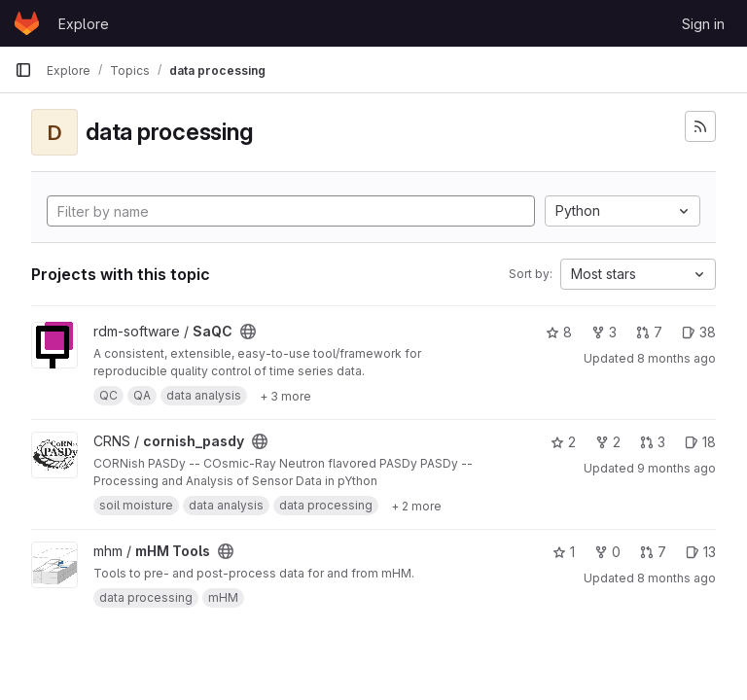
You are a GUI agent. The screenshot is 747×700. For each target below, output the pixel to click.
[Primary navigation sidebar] (23, 70)
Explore (84, 24)
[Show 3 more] (285, 396)
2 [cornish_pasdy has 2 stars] (563, 442)
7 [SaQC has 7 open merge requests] (649, 332)
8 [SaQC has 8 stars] (559, 332)
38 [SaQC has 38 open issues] (699, 332)
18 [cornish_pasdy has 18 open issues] (700, 442)
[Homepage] (27, 23)
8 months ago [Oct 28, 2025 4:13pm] (676, 358)
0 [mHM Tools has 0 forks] (607, 552)
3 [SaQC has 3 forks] (604, 332)
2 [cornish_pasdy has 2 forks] (608, 442)
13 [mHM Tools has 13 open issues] (701, 552)
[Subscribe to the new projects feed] (700, 126)
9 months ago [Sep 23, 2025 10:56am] (676, 468)
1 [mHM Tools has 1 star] (564, 552)
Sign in (703, 24)
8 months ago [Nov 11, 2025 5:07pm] (676, 578)
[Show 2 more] (416, 506)
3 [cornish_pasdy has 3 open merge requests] (653, 442)
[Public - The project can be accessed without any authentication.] (248, 332)
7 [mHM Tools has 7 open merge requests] (653, 552)
